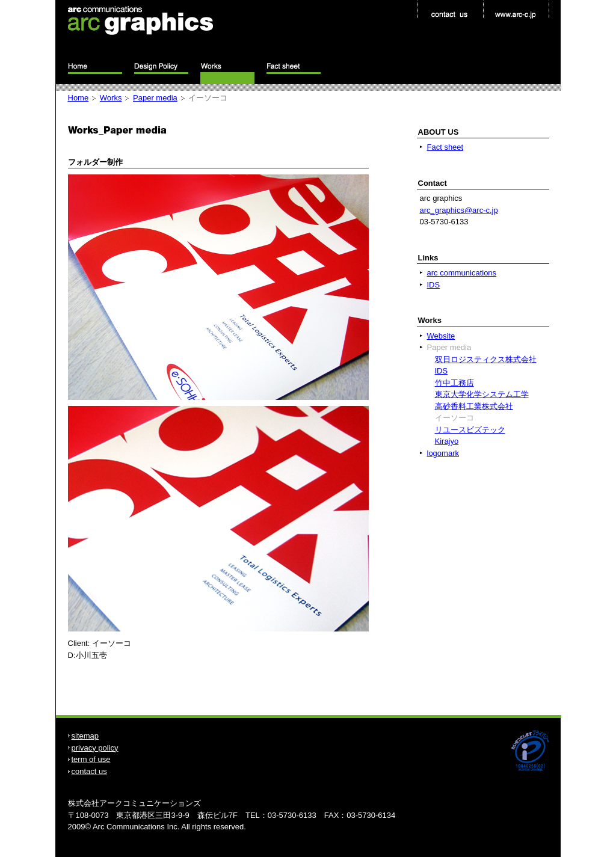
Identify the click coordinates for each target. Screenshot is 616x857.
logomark (443, 453)
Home (79, 98)
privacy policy (95, 748)
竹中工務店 (454, 383)
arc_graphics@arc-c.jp (459, 210)
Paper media (155, 98)
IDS (434, 285)
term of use (91, 759)
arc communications (462, 273)
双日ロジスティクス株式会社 (486, 359)
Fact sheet (445, 147)
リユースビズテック (470, 430)
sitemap (85, 736)
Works (111, 98)
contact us (89, 771)
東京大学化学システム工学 (482, 394)
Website (441, 336)
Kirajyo (447, 441)
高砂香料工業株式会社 (474, 406)
